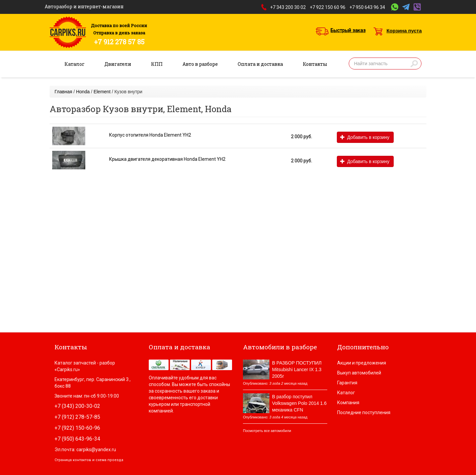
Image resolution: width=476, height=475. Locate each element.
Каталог (75, 64)
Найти (414, 64)
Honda (83, 92)
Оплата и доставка (260, 64)
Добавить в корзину (365, 137)
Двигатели (118, 64)
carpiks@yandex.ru (96, 450)
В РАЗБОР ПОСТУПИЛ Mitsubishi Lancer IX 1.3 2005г (297, 369)
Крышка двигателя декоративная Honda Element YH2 (167, 159)
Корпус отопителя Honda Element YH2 (150, 135)
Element (102, 92)
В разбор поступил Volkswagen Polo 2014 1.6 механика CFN (299, 403)
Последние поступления (364, 412)
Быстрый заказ (348, 30)
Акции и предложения (362, 363)
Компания (348, 403)
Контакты (315, 64)
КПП (157, 64)
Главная (63, 92)
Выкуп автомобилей (359, 373)
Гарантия (347, 383)
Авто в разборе (200, 64)
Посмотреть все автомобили (267, 431)
